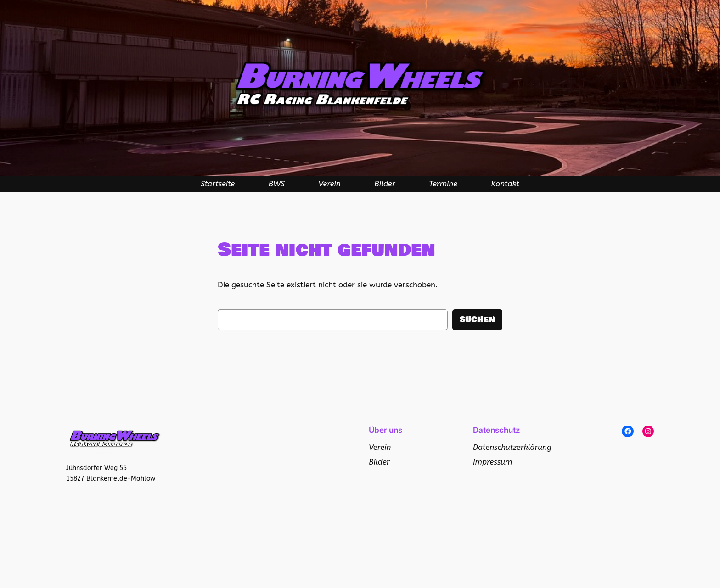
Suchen (477, 320)
